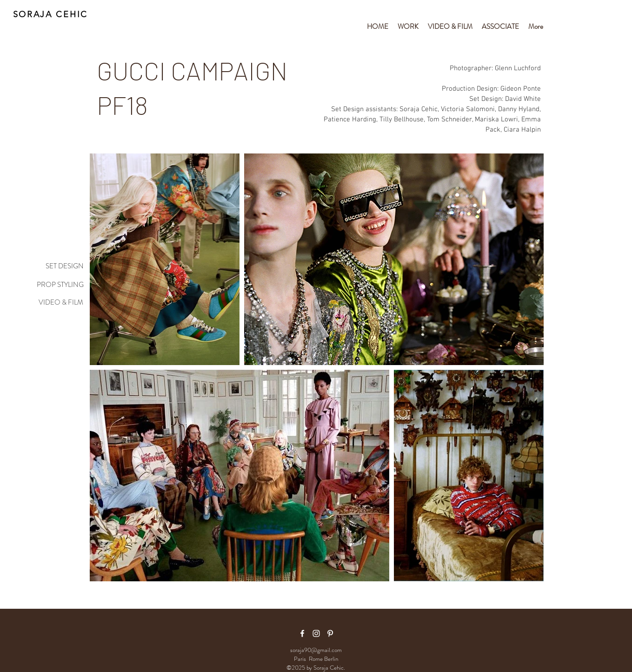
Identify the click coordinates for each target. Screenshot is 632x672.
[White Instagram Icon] (316, 633)
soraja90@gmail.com (316, 650)
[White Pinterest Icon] (330, 633)
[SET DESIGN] (54, 266)
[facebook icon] (302, 633)
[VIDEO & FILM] (54, 303)
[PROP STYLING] (54, 285)
